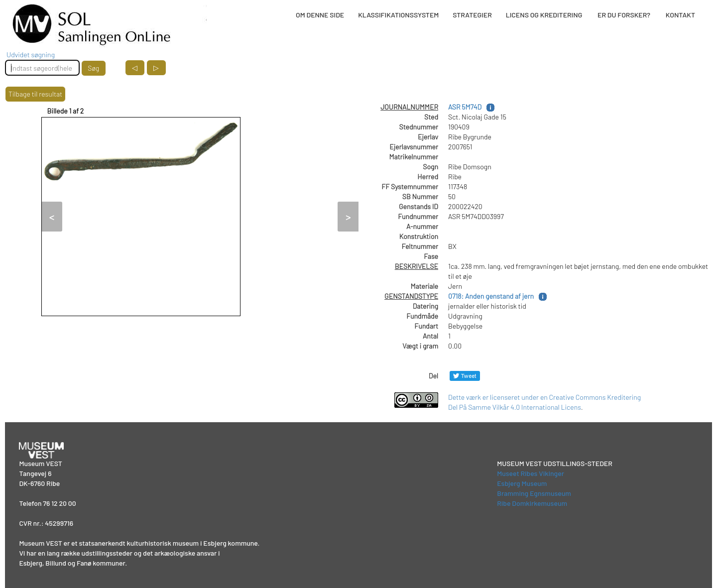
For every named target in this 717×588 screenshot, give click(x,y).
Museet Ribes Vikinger (531, 473)
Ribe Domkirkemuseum (532, 503)
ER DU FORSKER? (624, 15)
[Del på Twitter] (465, 376)
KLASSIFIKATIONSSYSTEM (398, 15)
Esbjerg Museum (522, 483)
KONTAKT (680, 15)
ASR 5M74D (465, 107)
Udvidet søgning (31, 55)
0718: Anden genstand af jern (491, 296)
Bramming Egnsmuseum (534, 493)
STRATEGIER (472, 15)
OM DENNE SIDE (320, 15)
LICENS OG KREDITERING (544, 15)
